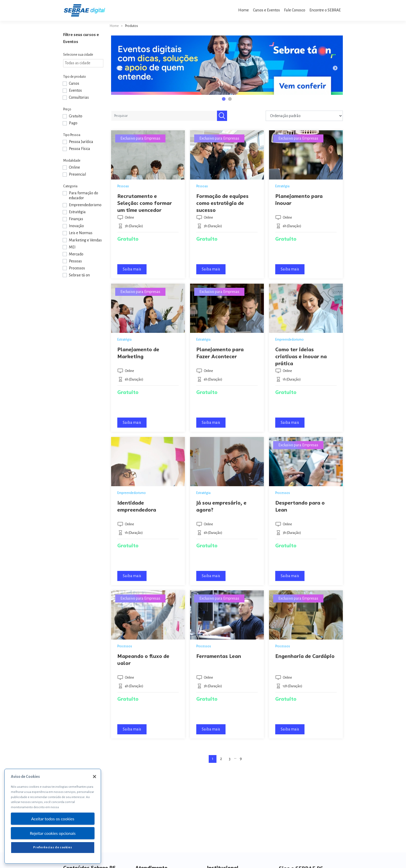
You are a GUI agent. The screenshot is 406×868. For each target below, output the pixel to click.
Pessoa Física (79, 149)
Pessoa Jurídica (81, 142)
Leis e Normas (81, 233)
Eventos (75, 90)
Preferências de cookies (53, 847)
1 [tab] (224, 100)
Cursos (74, 83)
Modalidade (72, 161)
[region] (53, 816)
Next (335, 68)
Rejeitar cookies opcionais (53, 833)
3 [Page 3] (230, 759)
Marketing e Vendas (85, 240)
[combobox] (83, 63)
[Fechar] (95, 777)
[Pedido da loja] (304, 116)
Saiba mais (132, 269)
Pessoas (75, 261)
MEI (72, 247)
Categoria (70, 186)
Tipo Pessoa (72, 135)
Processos (77, 268)
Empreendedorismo (85, 205)
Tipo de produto (75, 77)
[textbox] (85, 63)
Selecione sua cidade (78, 55)
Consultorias (79, 97)
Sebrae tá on (79, 275)
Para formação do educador (84, 195)
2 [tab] (231, 100)
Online (74, 167)
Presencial (77, 174)
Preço (67, 109)
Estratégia (77, 212)
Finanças (76, 219)
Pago (73, 123)
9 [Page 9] (241, 759)
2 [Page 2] (221, 759)
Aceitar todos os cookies (53, 819)
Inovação (76, 226)
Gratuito (76, 116)
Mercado (76, 254)
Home (114, 26)
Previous (119, 68)
